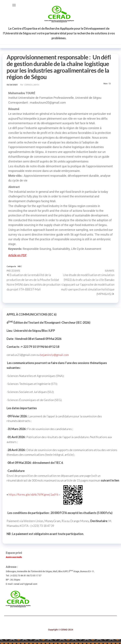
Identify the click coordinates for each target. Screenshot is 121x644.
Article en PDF (17, 255)
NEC (20, 266)
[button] (14, 5)
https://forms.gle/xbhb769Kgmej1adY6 (34, 495)
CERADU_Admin (32, 85)
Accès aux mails (14, 557)
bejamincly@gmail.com (54, 355)
